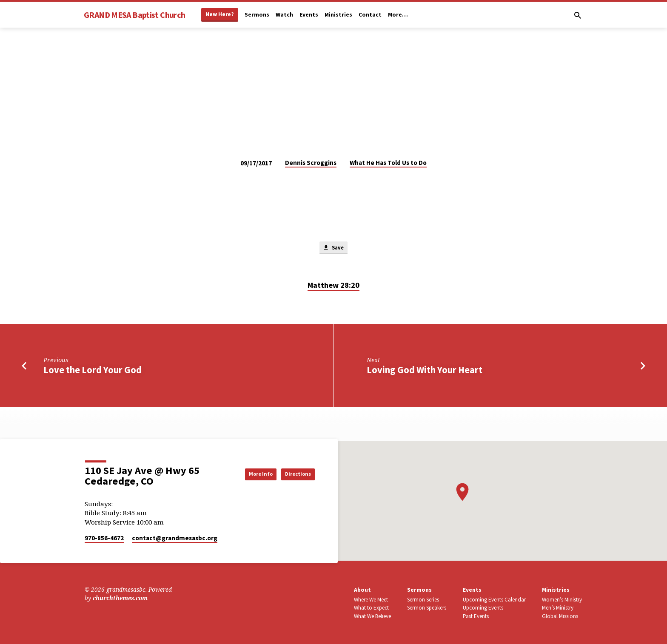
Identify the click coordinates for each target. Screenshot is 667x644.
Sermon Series (423, 600)
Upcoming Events (483, 608)
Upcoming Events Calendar (494, 600)
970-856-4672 (104, 538)
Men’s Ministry (558, 608)
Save (333, 249)
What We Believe (372, 616)
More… (398, 15)
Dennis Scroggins (311, 163)
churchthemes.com (120, 598)
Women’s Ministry (562, 600)
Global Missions (560, 616)
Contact (370, 15)
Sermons (257, 15)
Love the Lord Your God (93, 372)
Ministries (338, 15)
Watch (284, 15)
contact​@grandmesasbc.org (175, 538)
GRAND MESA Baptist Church (134, 15)
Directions (293, 474)
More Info (246, 474)
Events (309, 15)
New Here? (220, 14)
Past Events (476, 616)
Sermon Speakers (427, 608)
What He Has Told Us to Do (388, 163)
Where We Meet (371, 600)
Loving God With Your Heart (425, 372)
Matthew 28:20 (333, 287)
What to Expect (371, 608)
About (362, 590)
